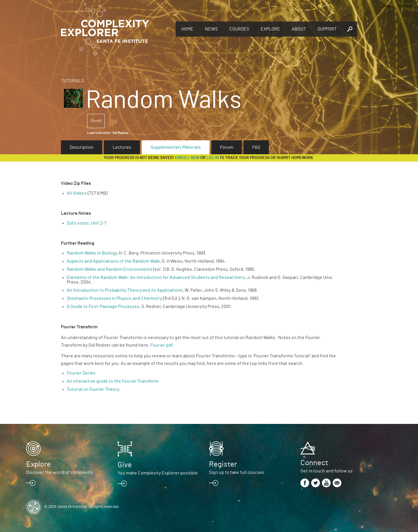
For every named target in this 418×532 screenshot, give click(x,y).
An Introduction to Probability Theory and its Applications (125, 290)
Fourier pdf (162, 345)
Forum (227, 147)
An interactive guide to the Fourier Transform (113, 381)
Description (82, 147)
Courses (239, 29)
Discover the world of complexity (60, 472)
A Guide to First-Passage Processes (103, 307)
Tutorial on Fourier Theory (93, 389)
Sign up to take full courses (237, 472)
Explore (270, 29)
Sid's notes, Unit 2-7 (87, 223)
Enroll (96, 121)
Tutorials (72, 81)
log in (212, 158)
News (211, 29)
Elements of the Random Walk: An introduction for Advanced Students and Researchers (156, 277)
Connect (314, 463)
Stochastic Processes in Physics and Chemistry (114, 298)
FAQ (256, 147)
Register (405, 6)
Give (125, 465)
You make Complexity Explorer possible (158, 473)
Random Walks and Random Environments (110, 269)
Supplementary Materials (176, 147)
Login (386, 6)
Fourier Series (81, 373)
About (299, 29)
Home (187, 29)
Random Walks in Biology (92, 253)
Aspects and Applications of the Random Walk (113, 261)
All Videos (77, 193)
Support (327, 29)
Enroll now (187, 158)
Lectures (122, 147)
